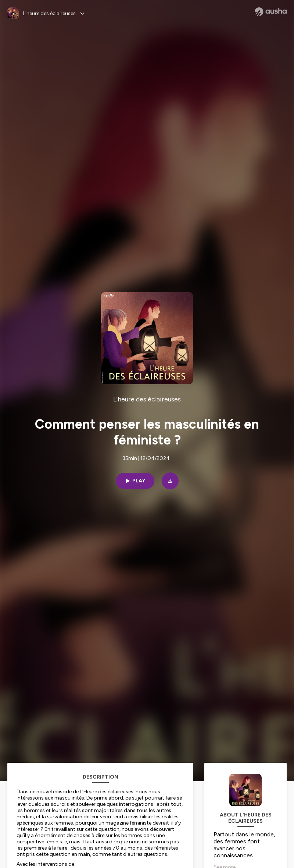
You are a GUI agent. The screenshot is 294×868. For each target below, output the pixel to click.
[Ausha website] (271, 12)
